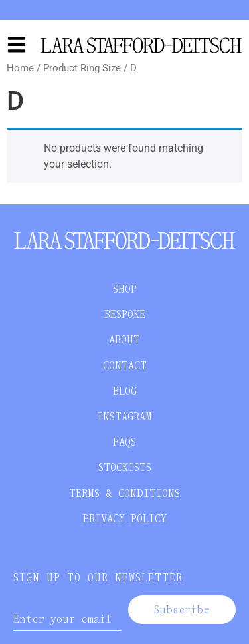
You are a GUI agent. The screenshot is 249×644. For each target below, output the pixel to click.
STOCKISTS (125, 467)
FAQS (124, 442)
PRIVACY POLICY (125, 519)
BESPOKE (125, 314)
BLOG (125, 391)
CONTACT (125, 366)
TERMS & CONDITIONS (124, 493)
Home (20, 68)
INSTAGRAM (124, 417)
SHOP (125, 289)
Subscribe (182, 610)
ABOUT (124, 340)
